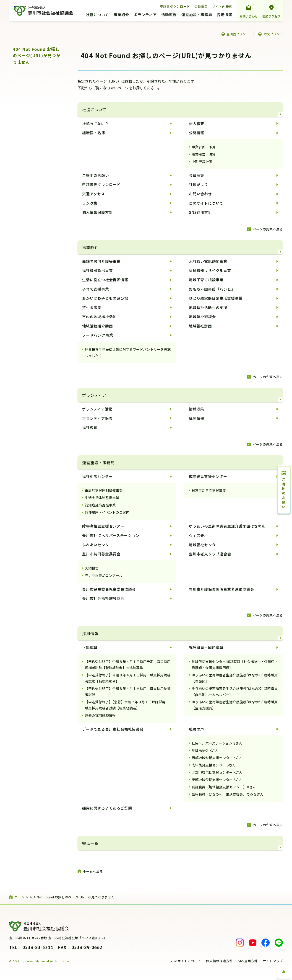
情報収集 (197, 409)
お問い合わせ (249, 16)
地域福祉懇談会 (202, 317)
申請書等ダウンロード (101, 184)
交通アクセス (272, 16)
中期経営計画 (202, 161)
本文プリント (273, 34)
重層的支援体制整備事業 (104, 490)
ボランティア (145, 15)
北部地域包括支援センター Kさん (217, 772)
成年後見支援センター (208, 476)
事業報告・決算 (204, 154)
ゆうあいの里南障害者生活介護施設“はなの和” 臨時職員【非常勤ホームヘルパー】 (235, 691)
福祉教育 (90, 427)
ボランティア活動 (97, 409)
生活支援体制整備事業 (102, 498)
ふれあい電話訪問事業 (208, 261)
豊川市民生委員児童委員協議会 (109, 589)
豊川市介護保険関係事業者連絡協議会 (222, 589)
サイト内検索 (222, 6)
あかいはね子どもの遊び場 (105, 298)
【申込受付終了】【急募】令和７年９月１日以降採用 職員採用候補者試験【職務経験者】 (127, 705)
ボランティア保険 (97, 418)
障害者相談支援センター (103, 526)
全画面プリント (238, 34)
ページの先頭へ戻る (268, 229)
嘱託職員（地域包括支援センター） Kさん (224, 787)
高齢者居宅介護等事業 (101, 261)
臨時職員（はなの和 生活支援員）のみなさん (228, 794)
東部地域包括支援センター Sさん (217, 780)
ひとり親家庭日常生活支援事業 (216, 298)
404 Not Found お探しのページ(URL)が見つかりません (37, 56)
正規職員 (90, 647)
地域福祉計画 (200, 326)
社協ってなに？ (95, 124)
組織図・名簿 (94, 133)
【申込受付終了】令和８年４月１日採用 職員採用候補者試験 (128, 691)
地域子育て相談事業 (206, 280)
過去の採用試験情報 (100, 715)
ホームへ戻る (93, 871)
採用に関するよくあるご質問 (107, 808)
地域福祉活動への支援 (208, 307)
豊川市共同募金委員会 (101, 554)
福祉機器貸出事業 (97, 270)
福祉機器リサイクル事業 (210, 270)
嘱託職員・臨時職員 (206, 647)
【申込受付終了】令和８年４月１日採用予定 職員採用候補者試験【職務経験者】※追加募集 (128, 665)
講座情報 (197, 418)
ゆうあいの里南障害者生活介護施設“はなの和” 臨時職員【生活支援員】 (235, 705)
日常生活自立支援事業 (209, 490)
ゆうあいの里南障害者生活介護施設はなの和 (227, 526)
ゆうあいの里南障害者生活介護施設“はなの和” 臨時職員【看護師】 (235, 678)
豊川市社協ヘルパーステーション (111, 535)
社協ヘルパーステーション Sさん (217, 743)
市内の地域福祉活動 (99, 317)
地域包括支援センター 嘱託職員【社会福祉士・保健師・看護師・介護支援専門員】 (235, 665)
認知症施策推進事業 (100, 505)
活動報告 (169, 15)
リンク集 (90, 203)
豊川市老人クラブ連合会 (210, 554)
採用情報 (225, 15)
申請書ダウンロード (175, 6)
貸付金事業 (92, 307)
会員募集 (201, 6)
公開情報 (197, 133)
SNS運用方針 (201, 212)
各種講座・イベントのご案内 (107, 512)
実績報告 (92, 568)
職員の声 (197, 729)
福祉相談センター (97, 476)
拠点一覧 (90, 843)
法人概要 (197, 124)
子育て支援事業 (96, 289)
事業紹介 (121, 15)
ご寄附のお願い (96, 175)
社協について (97, 15)
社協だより (198, 184)
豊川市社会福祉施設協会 (103, 598)
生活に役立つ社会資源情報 (105, 280)
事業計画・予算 (204, 147)
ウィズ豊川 (198, 535)
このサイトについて (206, 203)
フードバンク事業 (98, 335)
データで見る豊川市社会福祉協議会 (113, 729)
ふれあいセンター (97, 545)
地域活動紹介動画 (97, 326)
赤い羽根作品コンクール (104, 575)
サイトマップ (273, 961)
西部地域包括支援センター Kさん (217, 758)
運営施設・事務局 (197, 15)
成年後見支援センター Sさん (214, 765)
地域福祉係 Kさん (205, 750)
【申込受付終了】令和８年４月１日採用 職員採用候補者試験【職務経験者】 (128, 678)
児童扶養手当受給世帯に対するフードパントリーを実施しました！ (128, 352)
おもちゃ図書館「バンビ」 (212, 289)
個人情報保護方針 (97, 212)
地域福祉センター (204, 545)
